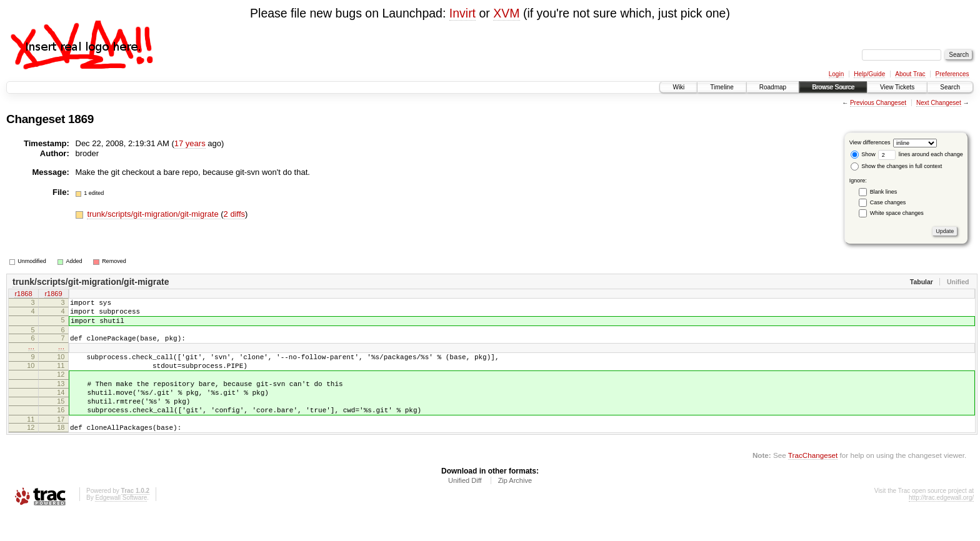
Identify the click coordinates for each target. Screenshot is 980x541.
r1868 (23, 295)
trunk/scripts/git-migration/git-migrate (154, 214)
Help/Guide (869, 74)
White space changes (897, 213)
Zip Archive (515, 507)
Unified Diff (465, 507)
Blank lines (884, 192)
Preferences (952, 74)
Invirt (462, 13)
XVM (506, 13)
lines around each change (921, 154)
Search (950, 87)
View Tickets (897, 87)
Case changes (888, 202)
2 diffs (234, 214)
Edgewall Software (121, 524)
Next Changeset (939, 103)
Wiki (678, 87)
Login (836, 74)
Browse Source (833, 87)
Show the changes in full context (897, 166)
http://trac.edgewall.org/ (941, 524)
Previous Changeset (878, 103)
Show (863, 154)
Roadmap (773, 87)
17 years (190, 143)
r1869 (53, 295)
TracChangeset (813, 481)
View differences (870, 142)
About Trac (910, 74)
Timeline (722, 87)
